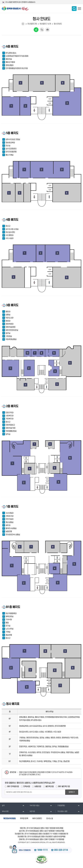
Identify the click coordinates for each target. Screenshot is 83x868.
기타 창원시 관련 (61, 811)
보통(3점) (38, 786)
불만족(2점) (50, 786)
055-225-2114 (61, 850)
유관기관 (31, 811)
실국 (2, 805)
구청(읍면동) (60, 805)
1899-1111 (42, 850)
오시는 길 (50, 819)
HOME (23, 24)
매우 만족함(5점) (13, 786)
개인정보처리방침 (9, 819)
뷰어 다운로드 (37, 819)
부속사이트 (4, 811)
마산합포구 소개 (45, 24)
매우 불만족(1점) (64, 786)
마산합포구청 (32, 24)
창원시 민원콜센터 (25, 850)
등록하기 (72, 792)
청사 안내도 (58, 24)
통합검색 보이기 (74, 9)
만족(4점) (27, 786)
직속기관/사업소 (34, 805)
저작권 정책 (24, 819)
